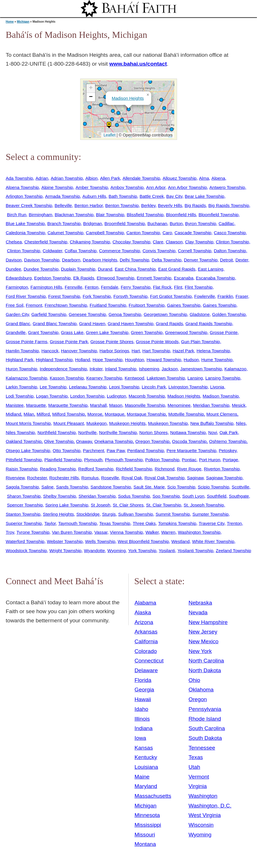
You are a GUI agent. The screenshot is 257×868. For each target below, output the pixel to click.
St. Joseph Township (204, 505)
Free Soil (14, 305)
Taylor (50, 523)
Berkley (148, 205)
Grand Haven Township (131, 323)
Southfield (217, 496)
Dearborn (71, 260)
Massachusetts (153, 796)
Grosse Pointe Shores (112, 342)
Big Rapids (195, 205)
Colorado (146, 651)
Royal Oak (132, 478)
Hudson (191, 360)
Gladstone (200, 314)
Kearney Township (104, 378)
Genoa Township (125, 314)
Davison (14, 260)
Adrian (42, 178)
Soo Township (166, 496)
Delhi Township (135, 260)
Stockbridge (88, 514)
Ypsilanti (167, 551)
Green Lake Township (107, 332)
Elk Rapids (84, 278)
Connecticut (149, 661)
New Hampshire (208, 622)
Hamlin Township (22, 351)
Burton (176, 223)
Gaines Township (184, 305)
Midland (13, 414)
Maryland (146, 786)
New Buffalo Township (212, 423)
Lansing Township (223, 378)
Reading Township (58, 469)
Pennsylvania (205, 709)
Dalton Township (230, 251)
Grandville (16, 332)
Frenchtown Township (66, 305)
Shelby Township (59, 496)
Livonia (217, 387)
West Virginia (205, 815)
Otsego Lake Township (28, 450)
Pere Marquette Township (191, 450)
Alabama (146, 603)
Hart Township (156, 351)
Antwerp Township (227, 187)
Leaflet (109, 135)
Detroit (226, 260)
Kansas (144, 748)
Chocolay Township (132, 242)
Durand (105, 269)
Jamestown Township (201, 369)
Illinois (142, 719)
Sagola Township (22, 487)
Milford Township (68, 414)
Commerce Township (120, 251)
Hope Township (108, 360)
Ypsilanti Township (196, 551)
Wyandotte (94, 551)
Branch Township (64, 223)
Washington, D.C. (210, 806)
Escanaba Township (215, 278)
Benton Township (122, 205)
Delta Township (166, 260)
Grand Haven (92, 323)
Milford (43, 414)
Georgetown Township (165, 314)
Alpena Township (22, 187)
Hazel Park (183, 351)
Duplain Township (78, 269)
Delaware (146, 670)
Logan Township (52, 396)
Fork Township (97, 296)
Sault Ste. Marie (149, 487)
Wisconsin (201, 825)
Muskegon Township (168, 423)
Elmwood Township (115, 278)
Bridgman (93, 223)
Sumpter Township (211, 514)
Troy (10, 532)
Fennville (73, 287)
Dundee (13, 269)
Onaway (84, 441)
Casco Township (230, 233)
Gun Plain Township (200, 342)
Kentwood (134, 378)
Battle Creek (152, 196)
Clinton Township (232, 242)
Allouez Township (180, 178)
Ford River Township (26, 296)
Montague (115, 414)
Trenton (234, 523)
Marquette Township (68, 405)
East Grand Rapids (177, 269)
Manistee (15, 405)
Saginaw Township (224, 478)
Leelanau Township (88, 387)
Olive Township (59, 441)
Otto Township (67, 450)
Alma (204, 178)
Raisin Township (22, 469)
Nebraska (200, 603)
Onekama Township (114, 441)
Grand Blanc (18, 323)
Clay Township (199, 242)
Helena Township (213, 351)
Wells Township (100, 541)
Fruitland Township (108, 305)
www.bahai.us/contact (138, 64)
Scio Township (181, 487)
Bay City (174, 196)
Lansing (195, 378)
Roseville (110, 478)
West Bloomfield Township (143, 541)
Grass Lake (72, 332)
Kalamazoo (235, 369)
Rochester (37, 478)
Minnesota (147, 815)
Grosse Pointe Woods (157, 342)
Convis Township (159, 251)
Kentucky (146, 757)
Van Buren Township (72, 532)
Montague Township (146, 414)
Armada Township (62, 196)
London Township (87, 396)
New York (200, 651)
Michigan (23, 22)
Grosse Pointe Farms (27, 342)
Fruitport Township (147, 305)
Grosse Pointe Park (69, 342)
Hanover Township (79, 351)
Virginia (198, 786)
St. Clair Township (164, 505)
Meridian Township (211, 405)
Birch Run (16, 215)
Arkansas (146, 632)
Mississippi (148, 825)
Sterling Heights (58, 514)
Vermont (199, 777)
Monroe (95, 414)
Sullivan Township (136, 514)
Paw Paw (116, 450)
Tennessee (202, 748)
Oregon (198, 699)
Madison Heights (128, 98)
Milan (29, 414)
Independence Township (63, 369)
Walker (152, 532)
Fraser (242, 296)
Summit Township (173, 514)
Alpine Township (57, 187)
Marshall (98, 405)
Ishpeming (149, 369)
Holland (83, 360)
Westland (181, 541)
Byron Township (201, 223)
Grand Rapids (169, 323)
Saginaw (195, 478)
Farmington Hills (46, 287)
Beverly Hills (170, 205)
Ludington (116, 396)
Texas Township (115, 523)
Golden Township (229, 314)
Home (10, 22)
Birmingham (40, 215)
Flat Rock (162, 287)
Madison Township (221, 396)
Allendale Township (141, 178)
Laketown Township (166, 378)
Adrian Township (67, 178)
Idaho (142, 709)
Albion (92, 178)
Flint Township (199, 287)
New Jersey (203, 632)
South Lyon (193, 496)
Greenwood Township (186, 332)
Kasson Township (67, 378)
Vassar (101, 532)
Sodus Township (134, 496)
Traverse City (212, 523)
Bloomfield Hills (181, 215)
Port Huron (209, 460)
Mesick (239, 405)
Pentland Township (146, 450)
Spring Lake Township (67, 505)
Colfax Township (81, 251)
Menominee (179, 405)
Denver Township (201, 260)
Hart (136, 351)
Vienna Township (127, 532)
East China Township (135, 269)
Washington (203, 796)
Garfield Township (49, 314)
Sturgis (109, 514)
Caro (167, 233)
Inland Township (121, 369)
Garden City (17, 314)
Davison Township (42, 260)
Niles (241, 423)
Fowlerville (205, 296)
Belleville (63, 205)
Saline (47, 487)
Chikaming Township (90, 242)
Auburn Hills (94, 196)
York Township (142, 551)
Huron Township (21, 369)
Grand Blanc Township (55, 323)
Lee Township (53, 387)
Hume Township (217, 360)
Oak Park (229, 432)
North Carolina (206, 661)
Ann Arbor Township (187, 187)
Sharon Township (24, 496)
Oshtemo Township (228, 441)
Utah (194, 767)
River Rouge (189, 469)
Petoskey (228, 450)
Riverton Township (222, 469)
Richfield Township (134, 469)
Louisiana (146, 767)
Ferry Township (136, 287)
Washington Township (199, 532)
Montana (145, 844)
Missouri (145, 835)
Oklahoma (201, 690)
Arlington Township (24, 196)
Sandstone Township (111, 487)
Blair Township (110, 215)
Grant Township (43, 332)
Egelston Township (52, 278)
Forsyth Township (131, 296)
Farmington (17, 287)
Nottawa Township (188, 432)
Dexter (242, 260)
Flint (178, 287)
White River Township (213, 541)
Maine (142, 777)
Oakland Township (24, 441)
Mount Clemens (222, 414)
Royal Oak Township (164, 478)
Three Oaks (144, 523)
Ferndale (110, 287)
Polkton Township (162, 460)
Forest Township (64, 296)
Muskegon (97, 423)
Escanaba (184, 278)
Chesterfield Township (46, 242)
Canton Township (143, 233)
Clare (158, 242)
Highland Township (54, 360)
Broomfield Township (124, 223)
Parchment (93, 450)
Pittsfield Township (24, 460)
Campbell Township (105, 233)
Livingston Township (188, 387)
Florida (143, 680)
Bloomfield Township (219, 215)
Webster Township (65, 541)
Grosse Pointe (224, 332)
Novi (213, 432)
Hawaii (143, 699)
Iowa (141, 738)
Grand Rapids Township (209, 323)
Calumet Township (65, 233)
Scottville (241, 487)
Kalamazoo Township (27, 378)
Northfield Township (57, 432)
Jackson (170, 369)
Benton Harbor (89, 205)
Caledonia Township (25, 233)
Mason (116, 405)
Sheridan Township (97, 496)
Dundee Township (41, 269)
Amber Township (92, 187)
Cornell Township (195, 251)
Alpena (218, 178)
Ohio (194, 680)
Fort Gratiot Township (171, 296)
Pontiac (189, 460)
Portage (230, 460)
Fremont (34, 305)
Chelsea (14, 242)
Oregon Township (152, 441)
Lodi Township (20, 396)
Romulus (90, 478)
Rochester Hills (64, 478)
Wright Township (65, 551)
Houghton (135, 360)
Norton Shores (153, 432)
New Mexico (204, 641)
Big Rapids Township (229, 205)
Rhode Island (205, 719)
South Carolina (207, 728)
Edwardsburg (19, 278)
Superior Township (24, 523)
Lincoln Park (154, 387)
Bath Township (123, 196)
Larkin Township (21, 387)
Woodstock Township (26, 551)
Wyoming (117, 551)
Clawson (174, 242)
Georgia (144, 690)
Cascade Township (193, 233)
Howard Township (164, 360)
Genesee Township (87, 314)
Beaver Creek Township (29, 205)
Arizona (144, 622)
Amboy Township (127, 187)
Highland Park (19, 360)
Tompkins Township (177, 523)
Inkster (96, 369)
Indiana (144, 728)
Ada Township (19, 178)
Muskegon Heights (127, 423)
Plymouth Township (124, 460)
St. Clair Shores (128, 505)
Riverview (15, 478)
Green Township (147, 332)
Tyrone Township (33, 532)
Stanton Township (23, 514)
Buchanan (157, 223)
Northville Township (118, 432)
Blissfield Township (145, 215)
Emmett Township (154, 278)
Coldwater (52, 251)
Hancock (50, 351)
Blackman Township (74, 215)
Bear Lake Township (205, 196)
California (146, 641)
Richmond (165, 469)
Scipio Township (213, 487)
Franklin (225, 296)
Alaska (143, 612)
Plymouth (93, 460)
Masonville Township (145, 405)
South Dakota (205, 738)
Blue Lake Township (25, 223)
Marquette (36, 405)
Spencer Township (25, 505)
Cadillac (226, 223)
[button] (113, 111)
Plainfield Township (63, 460)
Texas (196, 757)
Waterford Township (25, 541)
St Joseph (101, 505)
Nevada (198, 612)
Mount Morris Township (28, 423)
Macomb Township (147, 396)
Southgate (239, 496)
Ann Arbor (156, 187)
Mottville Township (186, 414)
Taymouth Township (78, 523)
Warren (168, 532)
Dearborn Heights (100, 260)
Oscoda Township (189, 441)
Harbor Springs (114, 351)
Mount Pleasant (69, 423)
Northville (87, 432)
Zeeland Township (234, 551)
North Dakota (205, 670)
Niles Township (20, 432)
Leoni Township (124, 387)
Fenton (92, 287)
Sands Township (72, 487)
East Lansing (210, 269)
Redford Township (96, 469)
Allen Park (110, 178)
